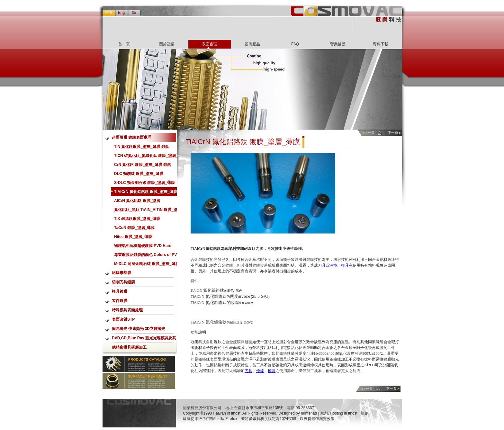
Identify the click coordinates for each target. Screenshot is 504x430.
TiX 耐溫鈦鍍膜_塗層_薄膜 (137, 219)
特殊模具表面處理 (127, 310)
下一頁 (393, 133)
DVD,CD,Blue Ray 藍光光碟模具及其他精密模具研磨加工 (144, 339)
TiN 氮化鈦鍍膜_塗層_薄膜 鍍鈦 (142, 147)
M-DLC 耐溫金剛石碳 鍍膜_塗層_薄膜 (147, 264)
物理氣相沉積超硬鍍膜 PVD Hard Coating (143, 247)
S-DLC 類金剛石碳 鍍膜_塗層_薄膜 (144, 183)
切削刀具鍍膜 (123, 282)
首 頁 (124, 44)
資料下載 (381, 44)
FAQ (295, 44)
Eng (121, 13)
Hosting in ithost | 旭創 (349, 413)
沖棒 (333, 265)
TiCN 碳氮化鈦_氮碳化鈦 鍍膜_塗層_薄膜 (146, 157)
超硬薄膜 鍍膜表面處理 (132, 137)
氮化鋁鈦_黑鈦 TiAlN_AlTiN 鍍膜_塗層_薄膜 (146, 211)
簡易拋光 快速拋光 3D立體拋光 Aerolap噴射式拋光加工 (139, 330)
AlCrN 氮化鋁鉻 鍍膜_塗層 (137, 201)
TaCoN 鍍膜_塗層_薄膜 (134, 228)
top (378, 389)
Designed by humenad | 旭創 (303, 413)
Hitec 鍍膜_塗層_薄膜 (133, 237)
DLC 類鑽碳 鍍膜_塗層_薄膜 (139, 174)
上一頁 (369, 133)
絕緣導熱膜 (122, 273)
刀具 (322, 265)
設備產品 (252, 44)
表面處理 (210, 44)
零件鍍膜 (120, 301)
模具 (345, 265)
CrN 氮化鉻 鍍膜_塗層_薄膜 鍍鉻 (143, 165)
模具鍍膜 (120, 291)
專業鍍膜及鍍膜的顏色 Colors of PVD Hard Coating (147, 256)
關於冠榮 (167, 44)
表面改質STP (123, 319)
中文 (109, 13)
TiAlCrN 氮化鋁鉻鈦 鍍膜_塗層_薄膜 (146, 192)
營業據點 (338, 44)
